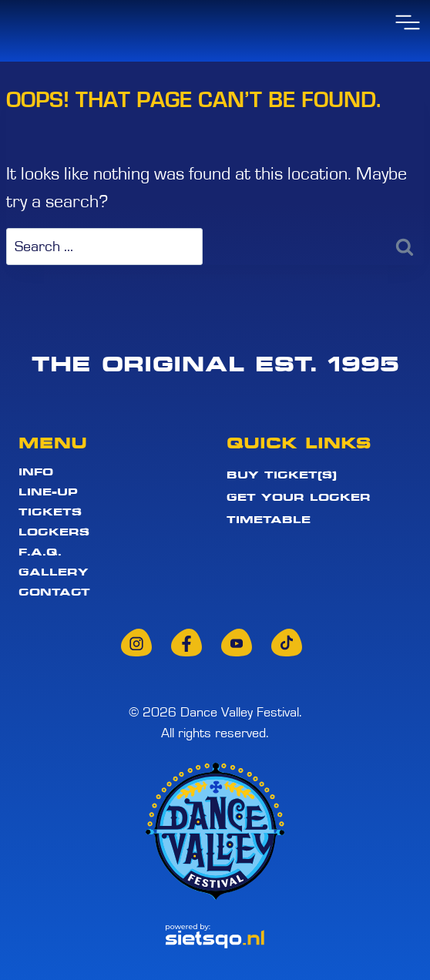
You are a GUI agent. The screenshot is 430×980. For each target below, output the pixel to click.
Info (36, 472)
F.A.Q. (40, 552)
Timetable (269, 519)
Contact (54, 592)
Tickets (50, 512)
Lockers (54, 532)
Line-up (48, 492)
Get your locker (299, 497)
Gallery (54, 572)
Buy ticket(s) (282, 475)
